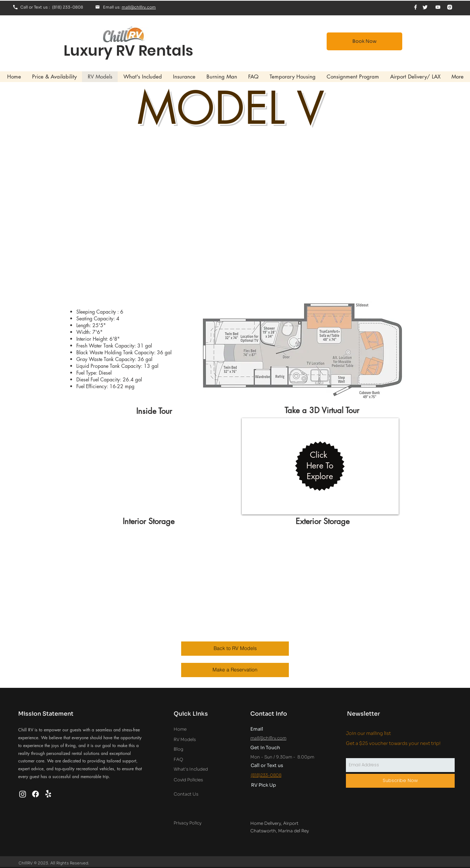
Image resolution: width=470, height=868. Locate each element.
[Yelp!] (48, 794)
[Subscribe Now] (400, 781)
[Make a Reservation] (235, 670)
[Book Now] (364, 41)
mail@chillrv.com (139, 7)
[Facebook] (35, 794)
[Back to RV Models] (235, 649)
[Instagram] (23, 794)
